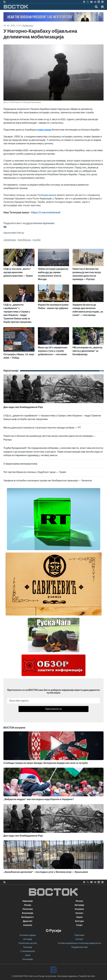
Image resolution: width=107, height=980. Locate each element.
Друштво (28, 921)
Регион (79, 901)
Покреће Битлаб (79, 947)
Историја (28, 939)
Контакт (79, 939)
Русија (28, 905)
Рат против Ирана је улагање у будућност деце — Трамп (35, 472)
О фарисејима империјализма (20, 464)
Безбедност (28, 26)
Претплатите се (53, 709)
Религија (28, 947)
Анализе (28, 925)
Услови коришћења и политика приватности (79, 943)
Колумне (79, 909)
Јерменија (10, 240)
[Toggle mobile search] (96, 7)
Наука (79, 917)
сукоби (36, 240)
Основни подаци (28, 935)
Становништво (28, 951)
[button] (102, 7)
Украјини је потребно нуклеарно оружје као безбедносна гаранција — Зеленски (48, 481)
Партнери (79, 935)
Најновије (28, 901)
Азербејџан (24, 240)
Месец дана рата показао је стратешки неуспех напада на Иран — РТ (42, 428)
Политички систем (28, 943)
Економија (28, 913)
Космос (79, 913)
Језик (28, 955)
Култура (79, 921)
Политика (28, 909)
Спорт (79, 925)
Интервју (79, 905)
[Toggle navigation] (101, 7)
